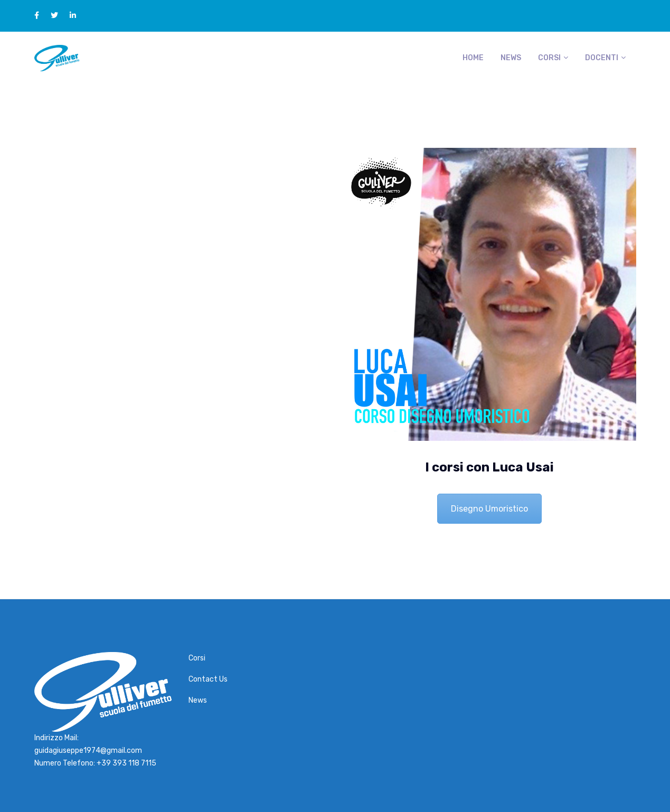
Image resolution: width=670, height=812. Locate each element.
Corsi (549, 58)
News (511, 58)
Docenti (602, 58)
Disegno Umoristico (489, 509)
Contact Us (208, 679)
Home (473, 58)
